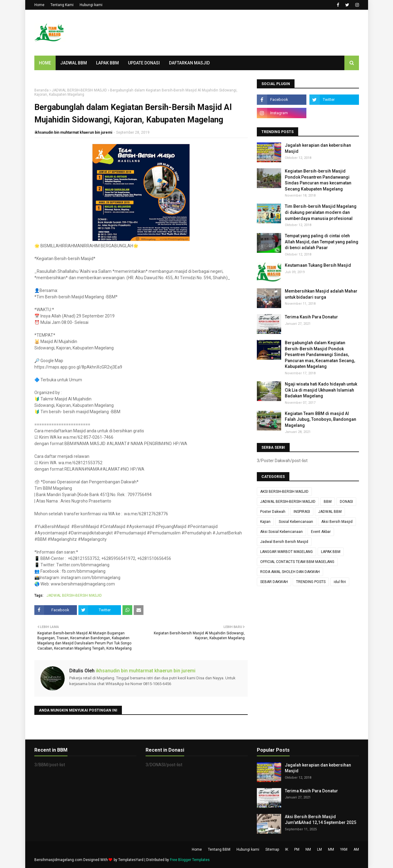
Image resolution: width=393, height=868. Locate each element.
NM (308, 849)
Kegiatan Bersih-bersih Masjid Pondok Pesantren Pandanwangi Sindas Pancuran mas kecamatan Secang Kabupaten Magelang (318, 180)
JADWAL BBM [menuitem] (74, 63)
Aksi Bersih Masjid (337, 522)
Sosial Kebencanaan (296, 522)
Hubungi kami (91, 5)
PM (297, 849)
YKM (344, 849)
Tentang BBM (219, 849)
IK (287, 849)
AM (356, 849)
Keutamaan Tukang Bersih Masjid (318, 265)
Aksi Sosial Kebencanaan (281, 532)
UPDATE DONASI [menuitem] (144, 63)
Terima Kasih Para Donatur (311, 317)
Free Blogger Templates (190, 860)
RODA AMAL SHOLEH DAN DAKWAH (290, 572)
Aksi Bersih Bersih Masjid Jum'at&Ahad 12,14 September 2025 (321, 820)
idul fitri (340, 582)
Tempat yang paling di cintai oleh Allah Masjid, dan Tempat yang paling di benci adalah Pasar (322, 242)
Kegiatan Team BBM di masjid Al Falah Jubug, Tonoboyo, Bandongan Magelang (321, 419)
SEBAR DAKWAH (274, 582)
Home (39, 5)
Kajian (265, 522)
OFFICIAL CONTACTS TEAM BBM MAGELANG (297, 562)
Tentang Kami (62, 5)
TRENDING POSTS (311, 582)
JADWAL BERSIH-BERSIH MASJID (79, 90)
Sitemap (272, 849)
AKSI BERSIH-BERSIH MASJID (284, 492)
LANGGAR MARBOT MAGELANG (286, 552)
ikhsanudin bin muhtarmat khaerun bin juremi (73, 132)
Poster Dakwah (273, 512)
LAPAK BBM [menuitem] (107, 63)
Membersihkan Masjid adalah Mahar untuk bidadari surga (321, 294)
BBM (328, 502)
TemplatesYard (131, 860)
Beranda (41, 90)
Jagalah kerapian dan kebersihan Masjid (318, 148)
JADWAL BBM (330, 512)
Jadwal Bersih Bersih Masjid (284, 542)
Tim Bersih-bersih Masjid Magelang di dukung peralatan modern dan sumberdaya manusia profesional (321, 212)
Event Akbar (321, 532)
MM (331, 849)
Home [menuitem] (45, 63)
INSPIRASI (302, 512)
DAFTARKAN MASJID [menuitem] (189, 63)
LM (319, 849)
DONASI (346, 502)
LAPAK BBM (331, 552)
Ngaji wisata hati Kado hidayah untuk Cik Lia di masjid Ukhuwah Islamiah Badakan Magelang (321, 390)
